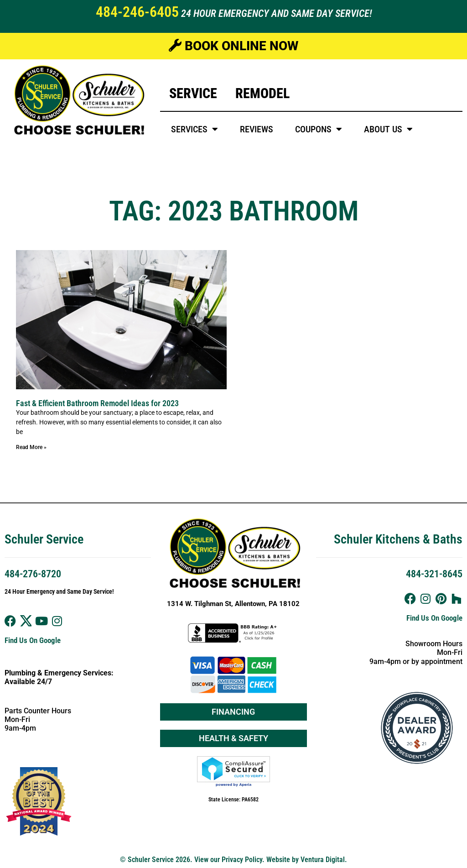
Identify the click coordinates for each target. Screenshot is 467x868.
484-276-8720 (33, 574)
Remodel (262, 93)
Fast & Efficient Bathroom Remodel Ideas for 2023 (97, 403)
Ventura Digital (323, 860)
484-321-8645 (434, 574)
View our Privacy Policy (228, 860)
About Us (388, 129)
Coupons (319, 129)
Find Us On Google (33, 640)
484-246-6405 (137, 12)
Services (195, 129)
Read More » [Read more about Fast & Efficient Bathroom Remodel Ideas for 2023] (31, 447)
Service (193, 93)
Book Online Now (233, 46)
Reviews (257, 129)
